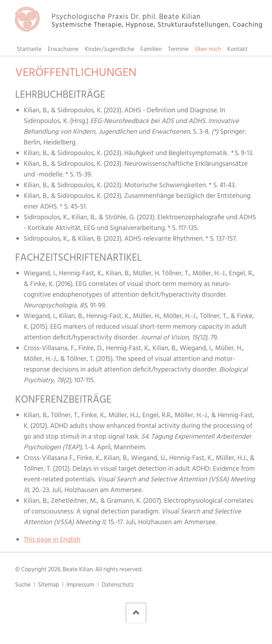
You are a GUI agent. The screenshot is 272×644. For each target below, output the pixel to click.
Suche (23, 585)
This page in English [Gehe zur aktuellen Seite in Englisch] (52, 540)
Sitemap (49, 585)
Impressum (80, 585)
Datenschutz (118, 585)
